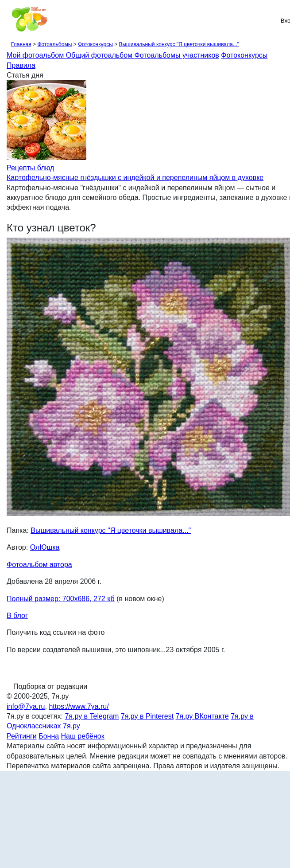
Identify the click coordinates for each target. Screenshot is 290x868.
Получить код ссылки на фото (56, 632)
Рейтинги (22, 736)
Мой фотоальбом (36, 55)
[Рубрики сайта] (9, 20)
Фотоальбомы (54, 44)
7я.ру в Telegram (92, 716)
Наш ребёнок (83, 736)
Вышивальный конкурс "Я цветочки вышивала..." (179, 44)
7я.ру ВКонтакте (202, 716)
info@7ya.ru (26, 706)
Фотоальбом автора (39, 565)
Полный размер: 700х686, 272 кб (61, 599)
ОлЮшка (45, 547)
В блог (17, 616)
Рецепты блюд (30, 168)
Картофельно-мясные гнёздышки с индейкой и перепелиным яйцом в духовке (135, 178)
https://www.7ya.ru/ (79, 706)
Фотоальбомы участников (177, 55)
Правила (21, 65)
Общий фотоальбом (100, 55)
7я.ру (72, 726)
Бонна (49, 736)
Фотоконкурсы (95, 44)
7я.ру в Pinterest (147, 716)
